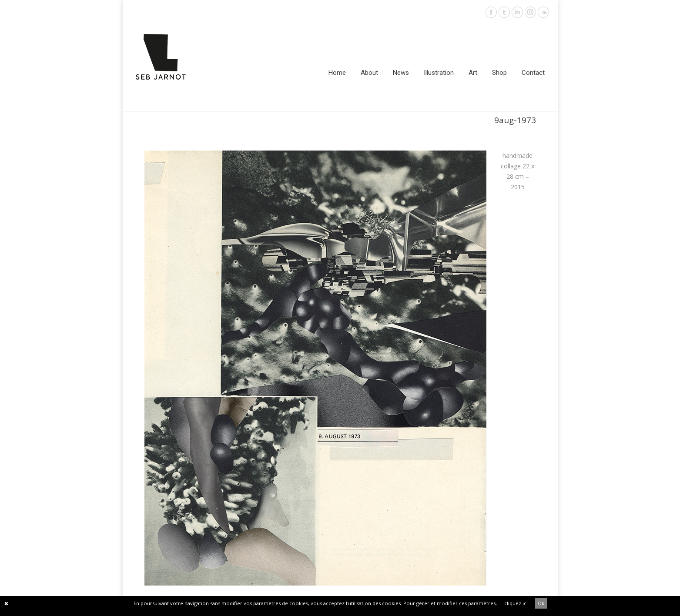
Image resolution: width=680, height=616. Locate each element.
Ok (541, 603)
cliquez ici (516, 603)
